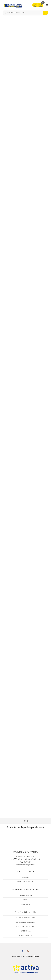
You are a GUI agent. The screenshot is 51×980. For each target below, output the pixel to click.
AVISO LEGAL (26, 931)
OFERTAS (26, 877)
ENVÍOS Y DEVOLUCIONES (26, 918)
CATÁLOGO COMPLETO (26, 882)
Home (26, 821)
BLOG (26, 900)
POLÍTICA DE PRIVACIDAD (26, 927)
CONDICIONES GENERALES (26, 922)
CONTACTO (26, 904)
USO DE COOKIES (26, 935)
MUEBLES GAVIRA (26, 895)
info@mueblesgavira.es (26, 865)
